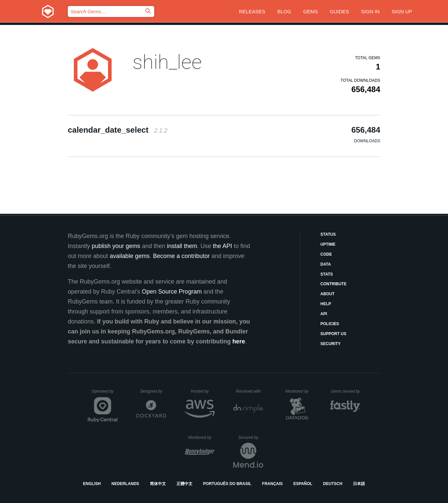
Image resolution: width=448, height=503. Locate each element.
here (239, 341)
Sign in (370, 11)
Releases (252, 11)
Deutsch (333, 484)
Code (326, 254)
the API (222, 246)
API (324, 314)
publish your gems (116, 246)
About (328, 294)
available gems (130, 256)
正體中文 (184, 484)
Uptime (328, 244)
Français (273, 484)
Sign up (402, 11)
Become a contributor (181, 256)
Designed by (153, 391)
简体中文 (158, 484)
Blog (284, 11)
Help (326, 304)
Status (328, 234)
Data (326, 264)
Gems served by (346, 391)
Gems (310, 11)
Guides (340, 11)
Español (303, 484)
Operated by (105, 394)
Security (331, 344)
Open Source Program (172, 292)
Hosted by (203, 391)
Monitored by (299, 391)
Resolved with (250, 391)
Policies (330, 324)
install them (182, 246)
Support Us (333, 334)
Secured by (251, 438)
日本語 (359, 484)
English (92, 484)
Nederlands (125, 484)
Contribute (334, 284)
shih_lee (167, 62)
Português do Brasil (227, 484)
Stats (327, 274)
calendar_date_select (118, 130)
